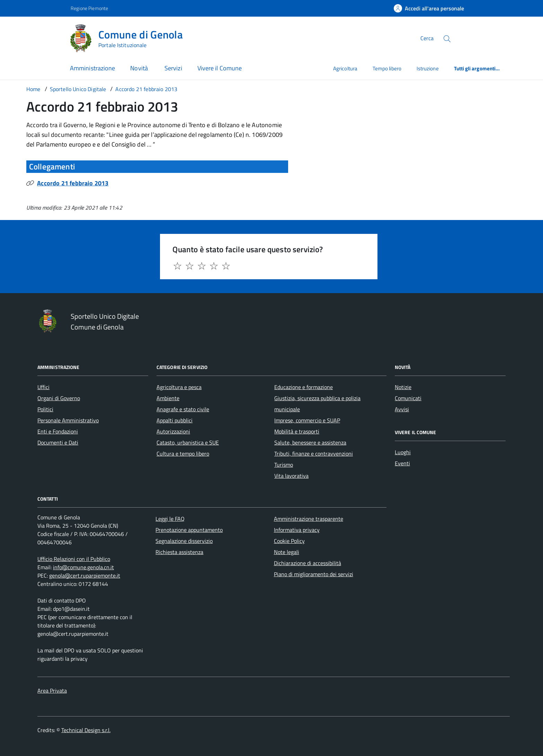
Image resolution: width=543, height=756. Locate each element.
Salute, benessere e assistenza (310, 442)
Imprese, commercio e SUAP (307, 420)
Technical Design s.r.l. (86, 730)
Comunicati (408, 398)
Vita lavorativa (291, 476)
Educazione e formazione (304, 387)
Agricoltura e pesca (179, 387)
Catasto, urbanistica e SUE (188, 442)
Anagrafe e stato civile (183, 409)
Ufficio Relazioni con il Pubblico (74, 559)
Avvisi (402, 409)
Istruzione (428, 68)
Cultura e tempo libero (183, 454)
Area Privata (52, 691)
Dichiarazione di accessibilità (308, 563)
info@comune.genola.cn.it (83, 567)
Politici (45, 409)
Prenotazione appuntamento (189, 530)
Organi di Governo (59, 398)
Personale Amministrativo (68, 420)
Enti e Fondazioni (58, 431)
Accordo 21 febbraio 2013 (73, 183)
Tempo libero (387, 68)
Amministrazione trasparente (309, 519)
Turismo (284, 465)
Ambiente (168, 398)
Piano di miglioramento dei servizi (314, 574)
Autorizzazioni (173, 431)
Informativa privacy (297, 530)
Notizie (403, 387)
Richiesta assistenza (179, 552)
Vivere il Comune (220, 68)
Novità (140, 68)
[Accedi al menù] (35, 37)
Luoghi (403, 452)
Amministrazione (92, 68)
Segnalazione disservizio (184, 541)
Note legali (287, 552)
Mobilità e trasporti (297, 431)
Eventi (402, 463)
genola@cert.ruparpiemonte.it (85, 575)
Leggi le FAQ (170, 519)
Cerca (427, 38)
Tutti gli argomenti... (477, 68)
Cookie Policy (289, 541)
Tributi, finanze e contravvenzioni (314, 454)
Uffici (43, 387)
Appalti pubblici (175, 420)
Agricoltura (345, 68)
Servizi (173, 68)
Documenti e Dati (58, 442)
